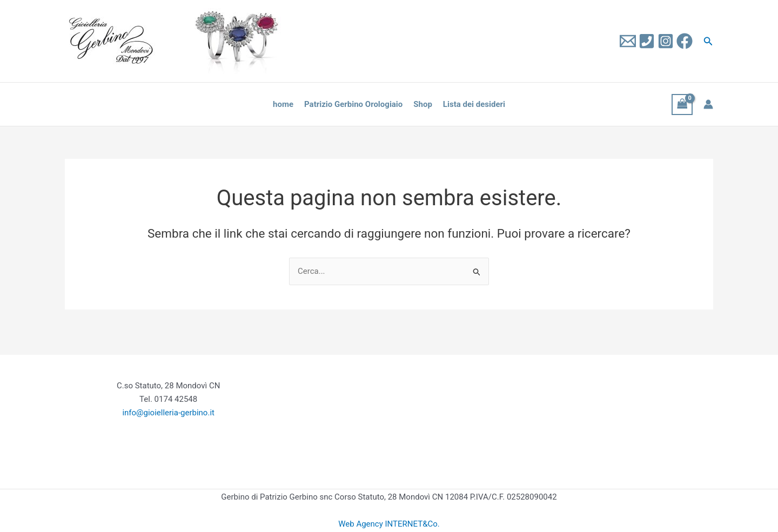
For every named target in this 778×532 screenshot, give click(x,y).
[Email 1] (628, 41)
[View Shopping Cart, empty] (682, 105)
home (283, 104)
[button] (708, 41)
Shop (423, 104)
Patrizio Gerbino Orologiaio (353, 104)
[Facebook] (685, 41)
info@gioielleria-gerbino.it (168, 413)
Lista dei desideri (474, 104)
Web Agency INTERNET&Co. (389, 524)
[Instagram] (666, 41)
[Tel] (647, 41)
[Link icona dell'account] (708, 104)
